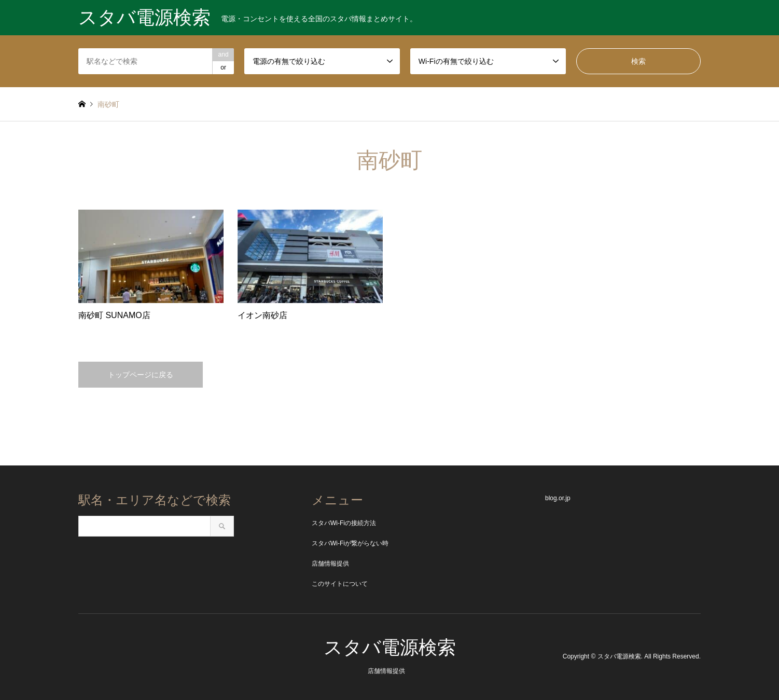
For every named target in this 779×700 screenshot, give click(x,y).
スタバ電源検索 (390, 647)
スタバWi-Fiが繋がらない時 (350, 543)
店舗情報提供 (330, 564)
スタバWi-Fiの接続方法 (344, 523)
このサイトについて (340, 584)
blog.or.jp (558, 498)
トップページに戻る (141, 375)
